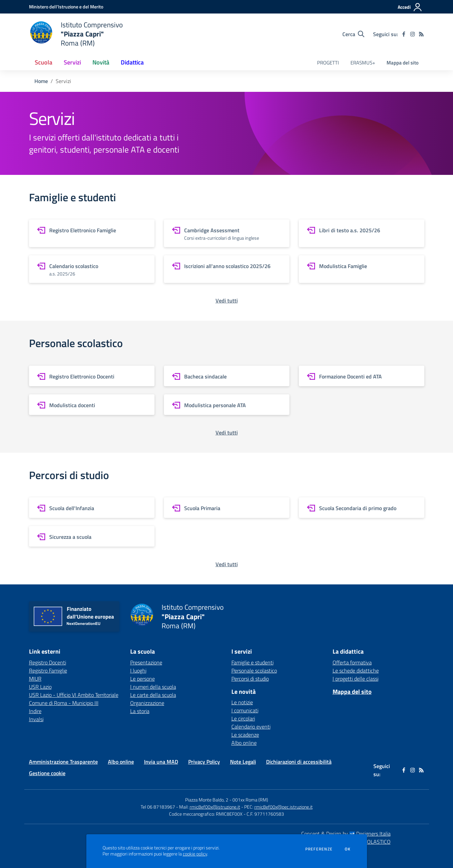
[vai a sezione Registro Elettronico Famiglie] (92, 233)
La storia (140, 711)
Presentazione (146, 662)
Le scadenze (245, 735)
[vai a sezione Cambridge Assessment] (227, 233)
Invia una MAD (161, 762)
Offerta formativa (352, 662)
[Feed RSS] (421, 34)
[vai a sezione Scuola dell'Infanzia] (92, 508)
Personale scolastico (254, 670)
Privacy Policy (204, 762)
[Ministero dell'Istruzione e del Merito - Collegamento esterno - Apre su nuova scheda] (66, 7)
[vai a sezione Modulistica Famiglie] (362, 269)
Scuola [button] (44, 62)
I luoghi (138, 670)
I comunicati (245, 710)
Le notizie (242, 702)
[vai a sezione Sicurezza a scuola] (92, 536)
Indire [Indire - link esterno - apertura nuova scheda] (35, 711)
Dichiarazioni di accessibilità (299, 762)
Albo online (244, 743)
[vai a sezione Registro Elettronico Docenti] (92, 376)
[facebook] (404, 34)
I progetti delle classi (356, 679)
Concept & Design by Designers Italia (346, 834)
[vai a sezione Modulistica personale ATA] (227, 405)
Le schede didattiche (356, 670)
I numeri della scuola (153, 687)
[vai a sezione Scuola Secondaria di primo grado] (362, 508)
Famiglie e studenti (252, 662)
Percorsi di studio (250, 679)
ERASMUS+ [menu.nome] (363, 63)
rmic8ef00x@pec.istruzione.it (284, 807)
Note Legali (243, 762)
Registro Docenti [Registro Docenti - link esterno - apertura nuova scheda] (48, 662)
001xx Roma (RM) (250, 800)
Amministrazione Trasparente (63, 762)
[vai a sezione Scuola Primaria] (227, 508)
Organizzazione (147, 703)
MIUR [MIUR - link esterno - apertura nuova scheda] (35, 679)
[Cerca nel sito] (353, 34)
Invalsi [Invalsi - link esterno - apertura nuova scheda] (36, 719)
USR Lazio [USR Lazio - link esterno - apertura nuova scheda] (40, 687)
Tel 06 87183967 (158, 807)
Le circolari (243, 718)
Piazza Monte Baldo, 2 (207, 800)
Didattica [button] (132, 62)
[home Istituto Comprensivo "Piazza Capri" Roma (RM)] (76, 34)
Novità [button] (101, 62)
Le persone (143, 679)
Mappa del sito (403, 63)
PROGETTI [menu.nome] (328, 63)
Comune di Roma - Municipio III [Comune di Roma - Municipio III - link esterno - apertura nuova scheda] (64, 703)
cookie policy (195, 854)
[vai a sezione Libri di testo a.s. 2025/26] (362, 233)
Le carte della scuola (153, 695)
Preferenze (319, 849)
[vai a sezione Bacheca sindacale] (227, 376)
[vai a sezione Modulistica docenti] (92, 405)
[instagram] (413, 34)
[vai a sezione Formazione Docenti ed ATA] (362, 376)
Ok (348, 849)
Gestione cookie (47, 773)
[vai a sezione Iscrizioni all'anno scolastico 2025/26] (227, 269)
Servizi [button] (72, 62)
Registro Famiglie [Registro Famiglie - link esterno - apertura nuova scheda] (48, 670)
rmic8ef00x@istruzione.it (215, 807)
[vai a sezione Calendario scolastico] (92, 269)
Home (41, 81)
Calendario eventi (251, 727)
